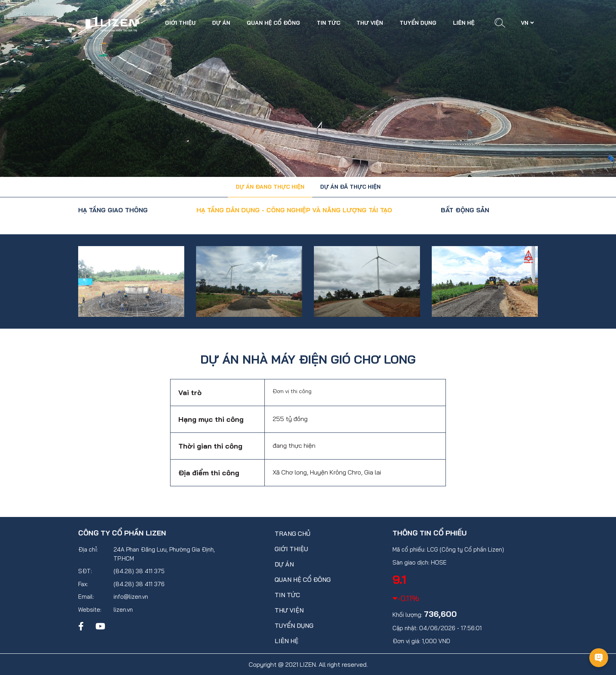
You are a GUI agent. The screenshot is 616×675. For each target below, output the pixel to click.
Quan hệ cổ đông (273, 23)
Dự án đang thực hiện (270, 187)
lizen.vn (123, 610)
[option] (131, 281)
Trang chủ (292, 533)
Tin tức (328, 23)
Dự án (221, 23)
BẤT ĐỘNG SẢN (465, 210)
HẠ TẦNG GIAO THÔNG (113, 210)
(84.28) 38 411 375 (139, 571)
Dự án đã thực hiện (350, 187)
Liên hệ (464, 23)
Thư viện (370, 23)
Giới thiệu (180, 23)
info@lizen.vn (131, 597)
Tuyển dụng (418, 23)
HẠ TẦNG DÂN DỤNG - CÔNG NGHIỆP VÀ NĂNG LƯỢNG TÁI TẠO (294, 210)
